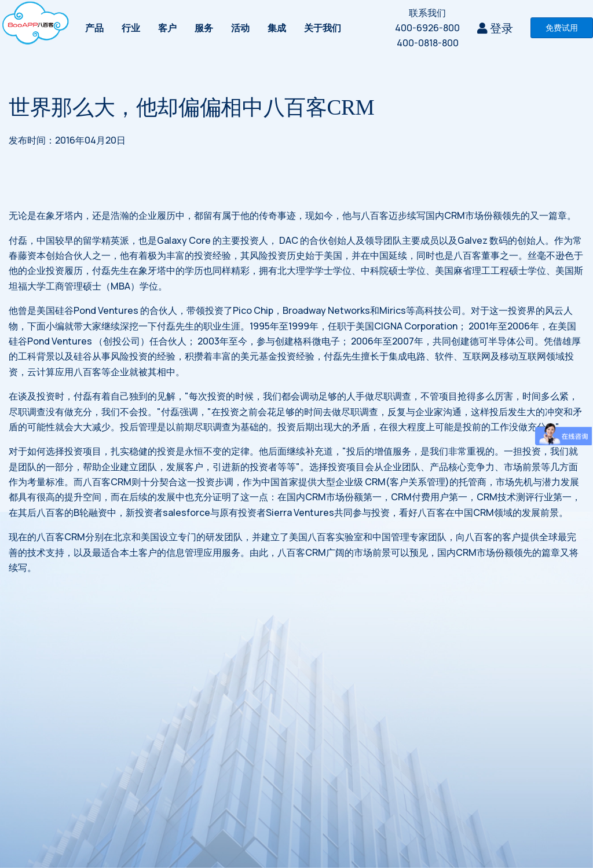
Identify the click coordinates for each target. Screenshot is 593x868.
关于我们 (323, 28)
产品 (94, 28)
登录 (495, 28)
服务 (204, 28)
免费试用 (562, 28)
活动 (240, 28)
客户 (167, 28)
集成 (277, 28)
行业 (131, 28)
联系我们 (427, 13)
